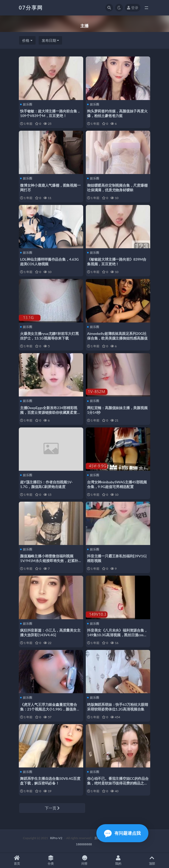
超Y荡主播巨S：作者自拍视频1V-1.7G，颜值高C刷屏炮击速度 (46, 484)
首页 (17, 860)
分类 (51, 860)
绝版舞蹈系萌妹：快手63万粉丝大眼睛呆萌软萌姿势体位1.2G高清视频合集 (118, 707)
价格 (26, 40)
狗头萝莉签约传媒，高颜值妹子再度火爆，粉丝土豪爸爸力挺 (117, 113)
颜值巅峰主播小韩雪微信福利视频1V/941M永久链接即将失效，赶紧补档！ (49, 561)
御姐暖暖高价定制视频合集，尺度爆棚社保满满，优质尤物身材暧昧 (117, 188)
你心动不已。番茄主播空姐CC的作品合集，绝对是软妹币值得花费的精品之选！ (118, 783)
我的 (118, 860)
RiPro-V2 (56, 838)
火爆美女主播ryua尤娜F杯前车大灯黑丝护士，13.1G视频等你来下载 (49, 336)
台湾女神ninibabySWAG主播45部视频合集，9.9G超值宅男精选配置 (117, 484)
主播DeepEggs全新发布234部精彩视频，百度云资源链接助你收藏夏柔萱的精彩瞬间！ (50, 412)
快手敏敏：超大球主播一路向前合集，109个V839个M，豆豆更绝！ (50, 113)
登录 (133, 8)
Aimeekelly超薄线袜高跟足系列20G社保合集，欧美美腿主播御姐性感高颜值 (117, 336)
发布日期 (49, 40)
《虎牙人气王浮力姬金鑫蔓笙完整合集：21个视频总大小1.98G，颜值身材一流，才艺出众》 (50, 709)
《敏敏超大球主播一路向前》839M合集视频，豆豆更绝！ (117, 262)
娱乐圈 (26, 104)
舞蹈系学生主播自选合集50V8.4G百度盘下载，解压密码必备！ (50, 781)
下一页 (52, 808)
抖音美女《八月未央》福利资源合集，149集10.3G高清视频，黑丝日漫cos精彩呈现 (117, 635)
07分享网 (31, 7)
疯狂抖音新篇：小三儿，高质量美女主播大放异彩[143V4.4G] (50, 633)
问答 (84, 860)
